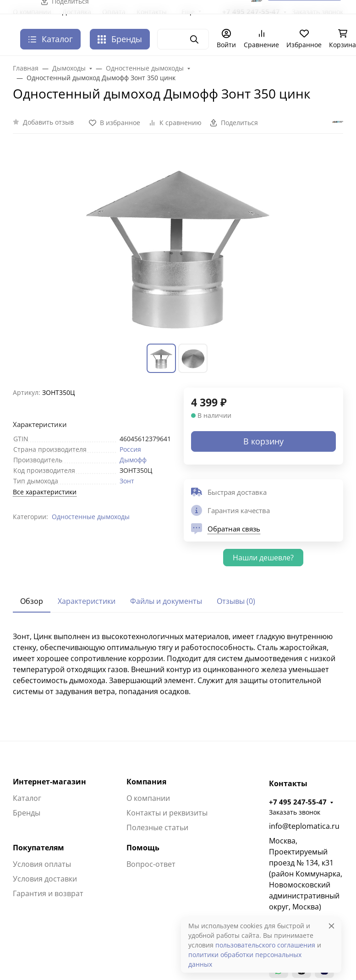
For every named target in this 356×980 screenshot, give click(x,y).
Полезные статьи (157, 827)
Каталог (27, 798)
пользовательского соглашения (265, 945)
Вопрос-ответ (151, 864)
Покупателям (38, 848)
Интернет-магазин (49, 782)
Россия (130, 449)
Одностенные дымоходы (91, 517)
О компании (148, 798)
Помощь (143, 848)
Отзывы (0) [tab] (236, 601)
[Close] (331, 926)
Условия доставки (45, 879)
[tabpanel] (178, 664)
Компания (146, 782)
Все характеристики (45, 492)
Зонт (127, 481)
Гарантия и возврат (48, 893)
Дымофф (133, 460)
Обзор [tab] (32, 601)
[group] (178, 244)
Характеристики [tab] (87, 601)
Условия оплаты (42, 864)
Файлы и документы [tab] (166, 601)
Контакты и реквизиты (167, 813)
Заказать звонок (295, 812)
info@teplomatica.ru (304, 826)
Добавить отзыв (48, 122)
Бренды (120, 39)
